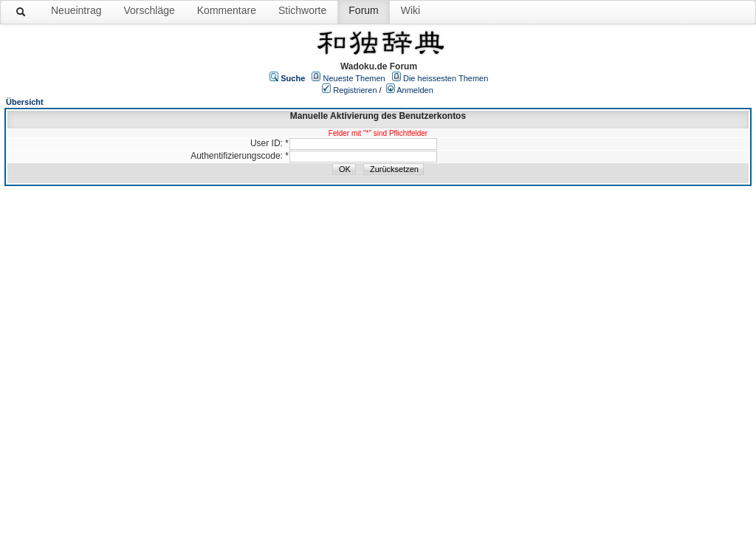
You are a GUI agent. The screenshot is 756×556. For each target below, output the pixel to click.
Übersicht (25, 102)
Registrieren (355, 90)
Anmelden (415, 90)
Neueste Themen (354, 78)
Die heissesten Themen (446, 78)
